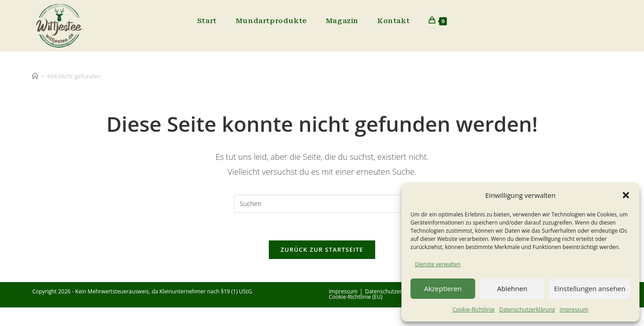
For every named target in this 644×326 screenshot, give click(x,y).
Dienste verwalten (438, 264)
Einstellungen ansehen (590, 288)
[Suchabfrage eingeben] (322, 204)
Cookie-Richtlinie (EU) (356, 297)
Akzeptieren (443, 288)
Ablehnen (512, 288)
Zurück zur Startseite (322, 249)
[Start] (35, 76)
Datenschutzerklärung (527, 309)
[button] (626, 195)
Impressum (574, 309)
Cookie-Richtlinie (474, 309)
